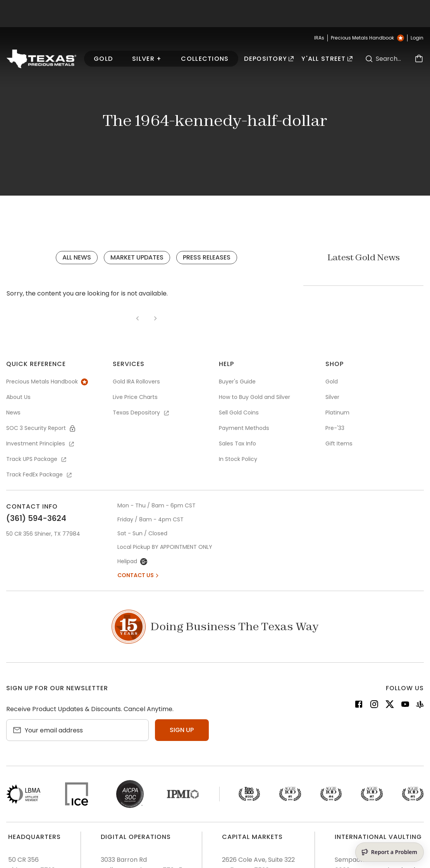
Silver (332, 397)
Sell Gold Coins (239, 413)
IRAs (319, 38)
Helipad (132, 561)
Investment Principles (41, 443)
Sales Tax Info (237, 443)
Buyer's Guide (237, 382)
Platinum (337, 413)
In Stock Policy (238, 459)
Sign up (182, 730)
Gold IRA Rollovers (136, 382)
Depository (269, 59)
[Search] (369, 59)
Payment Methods (244, 428)
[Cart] (419, 59)
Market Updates (137, 257)
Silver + (147, 59)
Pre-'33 (335, 428)
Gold (103, 59)
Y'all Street (327, 59)
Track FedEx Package (40, 474)
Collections (205, 59)
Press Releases (207, 257)
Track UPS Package (37, 459)
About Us (18, 397)
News (13, 413)
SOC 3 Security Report (41, 428)
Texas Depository (141, 413)
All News (77, 257)
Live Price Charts (135, 397)
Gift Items (339, 443)
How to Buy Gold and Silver (255, 397)
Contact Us (139, 575)
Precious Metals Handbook (367, 38)
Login (417, 38)
